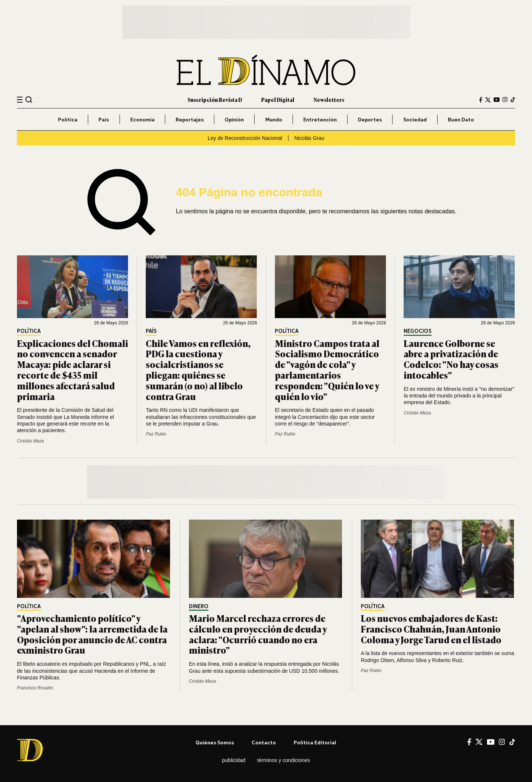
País (104, 119)
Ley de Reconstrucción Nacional (245, 138)
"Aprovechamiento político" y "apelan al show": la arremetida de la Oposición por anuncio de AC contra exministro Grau (92, 634)
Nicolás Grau (309, 138)
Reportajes (190, 119)
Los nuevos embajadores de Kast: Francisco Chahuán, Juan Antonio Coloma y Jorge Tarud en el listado (431, 629)
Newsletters (329, 99)
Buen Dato (461, 119)
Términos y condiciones (284, 760)
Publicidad (234, 760)
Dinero (199, 607)
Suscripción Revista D (215, 99)
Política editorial (315, 742)
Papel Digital (278, 99)
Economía (142, 119)
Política (68, 119)
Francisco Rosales (35, 688)
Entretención (320, 119)
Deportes (370, 119)
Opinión (234, 119)
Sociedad (415, 119)
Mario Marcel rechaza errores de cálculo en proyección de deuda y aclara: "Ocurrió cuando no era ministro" (258, 634)
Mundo (274, 119)
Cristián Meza (30, 441)
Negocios (418, 331)
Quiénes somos (215, 742)
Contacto (264, 742)
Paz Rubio (156, 434)
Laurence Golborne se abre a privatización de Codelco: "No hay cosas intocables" (451, 359)
